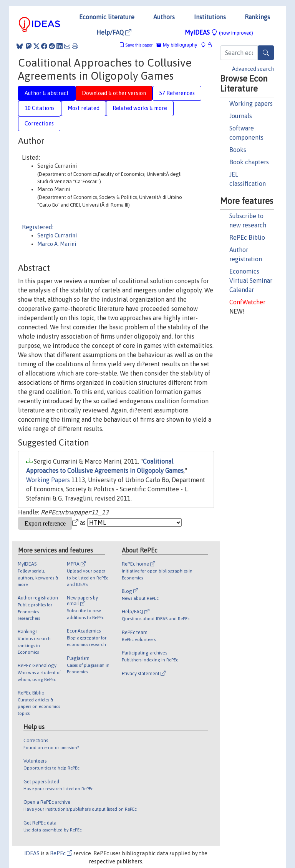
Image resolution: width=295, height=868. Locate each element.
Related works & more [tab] (140, 108)
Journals (241, 116)
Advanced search (253, 69)
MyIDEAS (219, 32)
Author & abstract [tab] (47, 93)
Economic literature (107, 17)
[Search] (266, 53)
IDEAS (32, 853)
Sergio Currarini (57, 235)
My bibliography (177, 45)
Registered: (38, 227)
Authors (164, 17)
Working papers (251, 103)
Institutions (210, 17)
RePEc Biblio (247, 237)
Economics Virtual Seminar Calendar (251, 280)
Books (238, 150)
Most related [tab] (84, 108)
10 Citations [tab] (40, 108)
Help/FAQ (114, 32)
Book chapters (249, 162)
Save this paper (139, 45)
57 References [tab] (177, 93)
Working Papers (48, 480)
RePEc (61, 853)
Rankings (257, 17)
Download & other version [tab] (114, 93)
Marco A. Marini (57, 244)
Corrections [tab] (39, 124)
